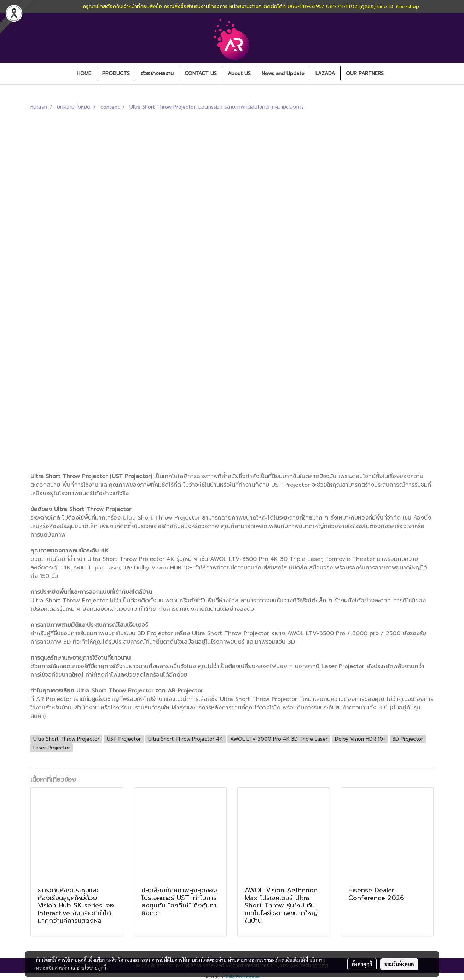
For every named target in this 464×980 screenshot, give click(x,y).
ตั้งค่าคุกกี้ (362, 964)
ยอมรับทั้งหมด (399, 964)
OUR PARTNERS (365, 73)
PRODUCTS (116, 73)
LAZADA (325, 73)
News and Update (283, 73)
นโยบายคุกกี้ (94, 968)
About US (239, 73)
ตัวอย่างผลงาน (157, 73)
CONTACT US (201, 73)
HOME (84, 73)
